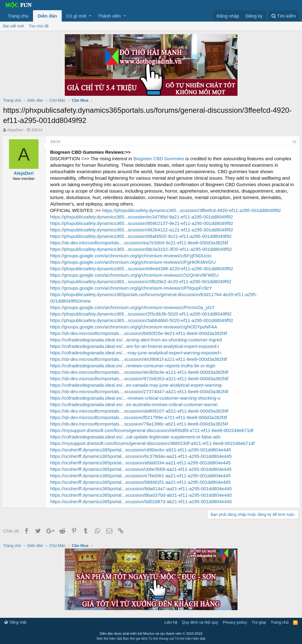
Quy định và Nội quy (200, 622)
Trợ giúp (259, 622)
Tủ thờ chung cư (161, 638)
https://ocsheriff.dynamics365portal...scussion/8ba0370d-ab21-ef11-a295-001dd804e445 (142, 495)
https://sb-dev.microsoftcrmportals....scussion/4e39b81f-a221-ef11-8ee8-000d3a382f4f (140, 359)
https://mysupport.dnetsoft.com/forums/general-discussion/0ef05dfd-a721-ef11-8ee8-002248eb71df (153, 430)
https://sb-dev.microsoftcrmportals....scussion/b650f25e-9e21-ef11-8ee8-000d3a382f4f (140, 333)
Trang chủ (18, 16)
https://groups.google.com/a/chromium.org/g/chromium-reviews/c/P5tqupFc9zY (132, 288)
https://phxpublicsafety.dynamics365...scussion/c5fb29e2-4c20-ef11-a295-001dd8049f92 (142, 281)
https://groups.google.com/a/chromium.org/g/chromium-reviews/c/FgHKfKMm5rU (134, 262)
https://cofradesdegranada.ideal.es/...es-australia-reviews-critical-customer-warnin (135, 404)
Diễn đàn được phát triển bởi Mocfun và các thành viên (151, 634)
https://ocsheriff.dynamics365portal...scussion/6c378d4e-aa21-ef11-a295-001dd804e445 (142, 456)
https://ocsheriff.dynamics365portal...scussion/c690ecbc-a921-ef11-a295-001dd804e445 (142, 450)
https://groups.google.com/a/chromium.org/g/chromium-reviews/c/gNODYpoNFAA (135, 327)
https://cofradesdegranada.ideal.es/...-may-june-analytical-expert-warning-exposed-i (137, 353)
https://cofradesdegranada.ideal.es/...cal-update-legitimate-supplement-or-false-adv (137, 437)
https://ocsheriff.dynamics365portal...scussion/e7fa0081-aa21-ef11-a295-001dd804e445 (141, 476)
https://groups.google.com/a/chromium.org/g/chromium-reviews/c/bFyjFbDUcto (132, 256)
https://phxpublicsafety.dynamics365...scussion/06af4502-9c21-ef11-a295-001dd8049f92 (142, 236)
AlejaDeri (15, 130)
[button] (90, 16)
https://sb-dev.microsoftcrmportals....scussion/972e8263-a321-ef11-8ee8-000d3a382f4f (140, 379)
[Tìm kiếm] (283, 16)
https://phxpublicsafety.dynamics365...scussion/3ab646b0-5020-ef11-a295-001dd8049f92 (143, 320)
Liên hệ (171, 622)
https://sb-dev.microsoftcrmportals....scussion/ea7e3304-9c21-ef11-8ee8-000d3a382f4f (140, 243)
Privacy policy (235, 622)
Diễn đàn (47, 16)
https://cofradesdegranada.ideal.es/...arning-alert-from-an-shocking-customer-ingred (137, 340)
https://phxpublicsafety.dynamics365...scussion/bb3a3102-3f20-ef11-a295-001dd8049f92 (142, 249)
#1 (294, 142)
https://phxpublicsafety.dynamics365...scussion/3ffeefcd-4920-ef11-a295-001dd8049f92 (193, 210)
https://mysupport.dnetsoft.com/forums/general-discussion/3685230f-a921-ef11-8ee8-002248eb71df (153, 443)
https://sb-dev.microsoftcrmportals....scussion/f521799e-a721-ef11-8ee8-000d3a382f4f (140, 417)
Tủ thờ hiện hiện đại (190, 638)
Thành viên (109, 16)
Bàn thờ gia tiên (135, 638)
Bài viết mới (13, 26)
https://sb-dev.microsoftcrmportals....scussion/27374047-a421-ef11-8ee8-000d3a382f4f (140, 391)
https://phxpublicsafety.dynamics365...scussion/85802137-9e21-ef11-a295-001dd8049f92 (143, 223)
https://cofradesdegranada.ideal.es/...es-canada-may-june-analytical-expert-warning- (138, 385)
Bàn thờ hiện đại (109, 638)
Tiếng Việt (15, 622)
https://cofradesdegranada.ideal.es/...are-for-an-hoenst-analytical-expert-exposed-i (136, 346)
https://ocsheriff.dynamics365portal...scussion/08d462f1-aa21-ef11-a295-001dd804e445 (141, 482)
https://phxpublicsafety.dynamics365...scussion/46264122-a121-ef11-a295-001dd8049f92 (143, 230)
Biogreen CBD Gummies (160, 159)
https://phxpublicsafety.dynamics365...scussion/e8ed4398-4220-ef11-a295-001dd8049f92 (143, 269)
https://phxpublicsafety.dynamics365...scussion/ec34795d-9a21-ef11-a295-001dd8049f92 (143, 217)
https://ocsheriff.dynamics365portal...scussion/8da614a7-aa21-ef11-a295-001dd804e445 (142, 489)
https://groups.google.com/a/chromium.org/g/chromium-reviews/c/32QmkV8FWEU (135, 275)
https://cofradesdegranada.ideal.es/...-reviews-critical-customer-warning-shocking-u (136, 398)
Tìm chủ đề (39, 26)
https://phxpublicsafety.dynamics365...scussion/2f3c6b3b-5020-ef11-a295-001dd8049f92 (142, 314)
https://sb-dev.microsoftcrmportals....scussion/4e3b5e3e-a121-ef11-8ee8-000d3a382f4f (140, 372)
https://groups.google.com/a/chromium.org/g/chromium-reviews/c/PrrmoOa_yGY (134, 307)
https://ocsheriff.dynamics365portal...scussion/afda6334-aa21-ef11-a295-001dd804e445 (141, 463)
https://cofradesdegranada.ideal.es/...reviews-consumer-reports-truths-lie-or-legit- (134, 366)
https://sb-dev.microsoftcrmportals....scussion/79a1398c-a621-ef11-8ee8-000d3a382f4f (140, 424)
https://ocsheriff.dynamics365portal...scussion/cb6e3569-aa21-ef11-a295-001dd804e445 (142, 469)
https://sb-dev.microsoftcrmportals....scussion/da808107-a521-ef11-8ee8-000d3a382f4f (140, 411)
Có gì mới (76, 16)
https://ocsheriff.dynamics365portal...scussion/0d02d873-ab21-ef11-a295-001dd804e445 (142, 501)
